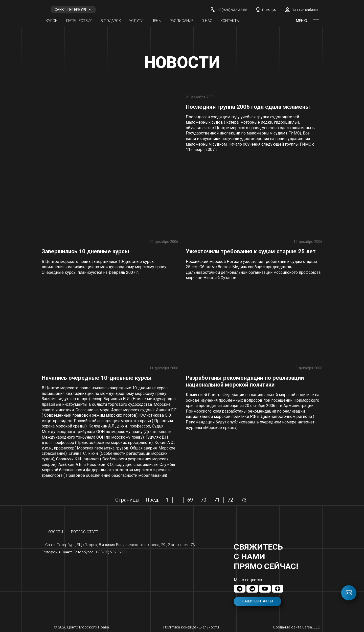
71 (217, 500)
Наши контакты (257, 601)
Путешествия (79, 21)
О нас (207, 21)
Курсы (52, 21)
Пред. (152, 500)
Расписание (181, 21)
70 (203, 500)
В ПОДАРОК (111, 21)
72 (230, 500)
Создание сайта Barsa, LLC (297, 627)
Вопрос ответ (85, 532)
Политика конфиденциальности (191, 627)
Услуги (136, 21)
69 (190, 500)
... (178, 500)
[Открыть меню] (316, 21)
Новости (54, 532)
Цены (156, 21)
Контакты (230, 21)
